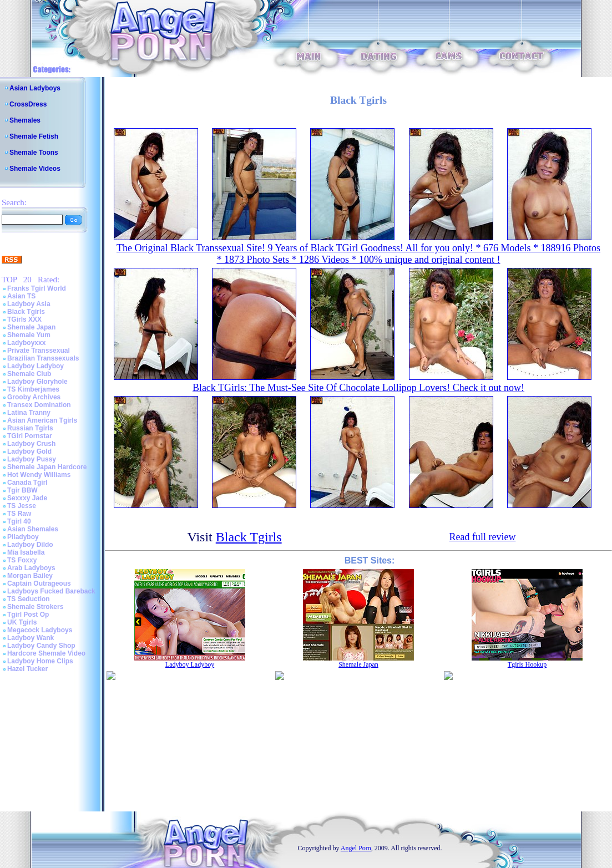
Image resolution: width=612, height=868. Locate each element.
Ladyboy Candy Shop (41, 646)
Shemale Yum (29, 335)
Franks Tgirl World (37, 288)
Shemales (25, 120)
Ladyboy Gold (29, 451)
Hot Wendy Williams (39, 475)
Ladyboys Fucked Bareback (51, 591)
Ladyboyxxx (26, 343)
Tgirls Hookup (527, 664)
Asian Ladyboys (35, 88)
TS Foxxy (22, 560)
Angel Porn (356, 848)
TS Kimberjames (33, 389)
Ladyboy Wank (31, 638)
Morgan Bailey (30, 576)
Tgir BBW (22, 490)
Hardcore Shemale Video (46, 653)
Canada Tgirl (27, 483)
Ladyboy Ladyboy (36, 366)
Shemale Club (29, 374)
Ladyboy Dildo (30, 545)
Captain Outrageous (39, 583)
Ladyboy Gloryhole (37, 382)
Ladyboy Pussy (32, 459)
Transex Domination (39, 405)
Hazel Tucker (27, 669)
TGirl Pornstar (30, 436)
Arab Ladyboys (31, 568)
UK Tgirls (22, 622)
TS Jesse (22, 506)
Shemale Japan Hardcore (47, 467)
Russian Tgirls (30, 428)
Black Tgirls (26, 312)
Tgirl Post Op (28, 615)
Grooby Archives (34, 397)
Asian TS (21, 296)
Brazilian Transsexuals (43, 358)
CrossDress (28, 104)
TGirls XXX (24, 319)
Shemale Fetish (34, 136)
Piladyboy (23, 537)
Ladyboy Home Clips (40, 661)
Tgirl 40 (19, 521)
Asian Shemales (33, 529)
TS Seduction (29, 599)
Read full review (482, 537)
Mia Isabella (26, 552)
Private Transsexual (39, 351)
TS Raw (19, 514)
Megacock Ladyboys (40, 630)
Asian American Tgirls (42, 420)
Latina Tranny (29, 413)
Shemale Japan (31, 327)
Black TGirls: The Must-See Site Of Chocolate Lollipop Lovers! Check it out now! (358, 388)
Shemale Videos (35, 169)
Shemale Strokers (35, 607)
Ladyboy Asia (29, 304)
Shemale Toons (34, 153)
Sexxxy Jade (27, 498)
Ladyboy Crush (31, 444)
